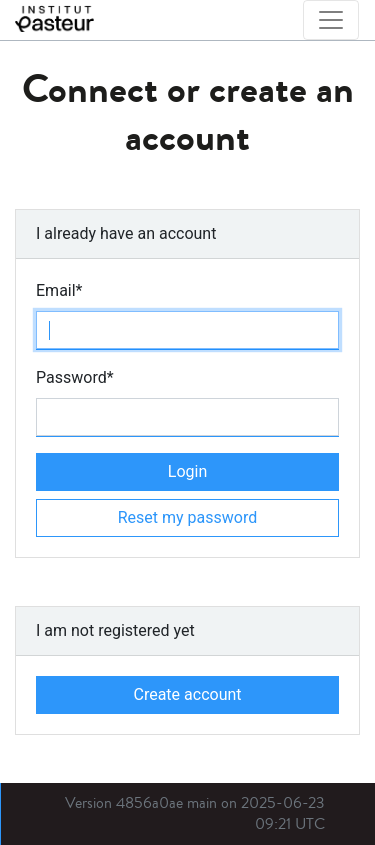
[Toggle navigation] (331, 20)
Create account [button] (187, 694)
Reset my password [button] (188, 517)
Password (75, 377)
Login (187, 471)
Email (59, 290)
